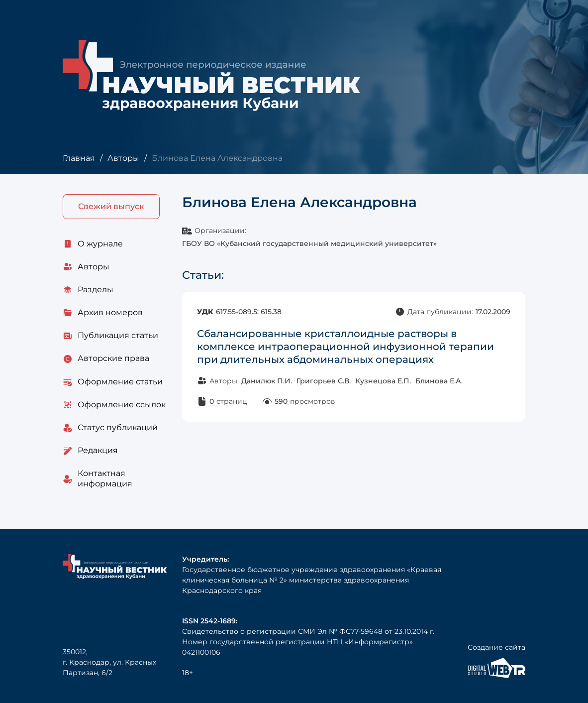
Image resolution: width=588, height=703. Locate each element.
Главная (79, 158)
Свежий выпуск (111, 206)
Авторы (123, 158)
